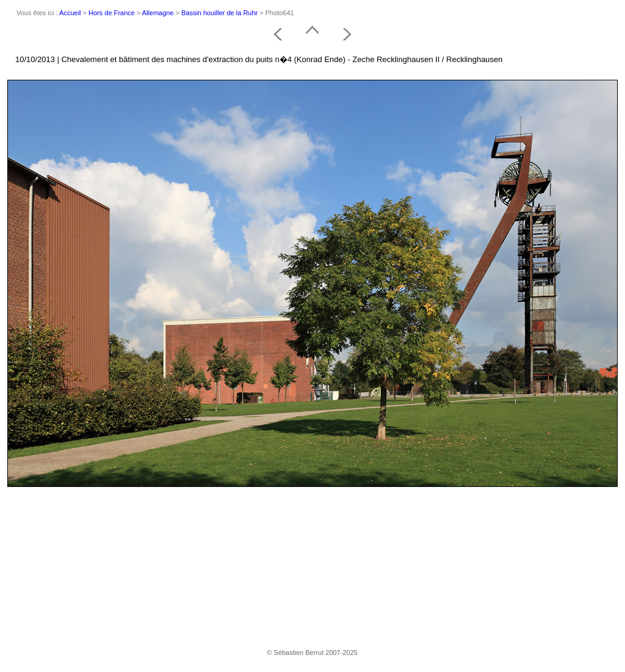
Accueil (70, 13)
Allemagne (158, 13)
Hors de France (111, 13)
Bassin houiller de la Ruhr (220, 13)
